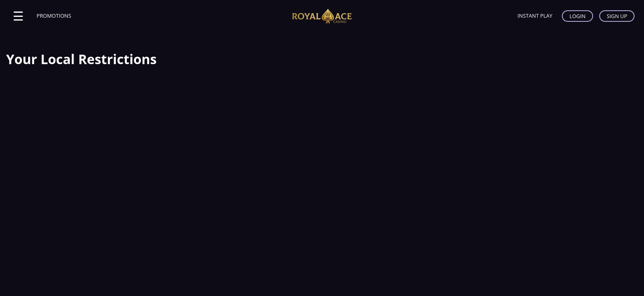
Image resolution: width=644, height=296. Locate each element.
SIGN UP (617, 16)
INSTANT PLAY (535, 16)
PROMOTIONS (54, 16)
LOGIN (577, 16)
